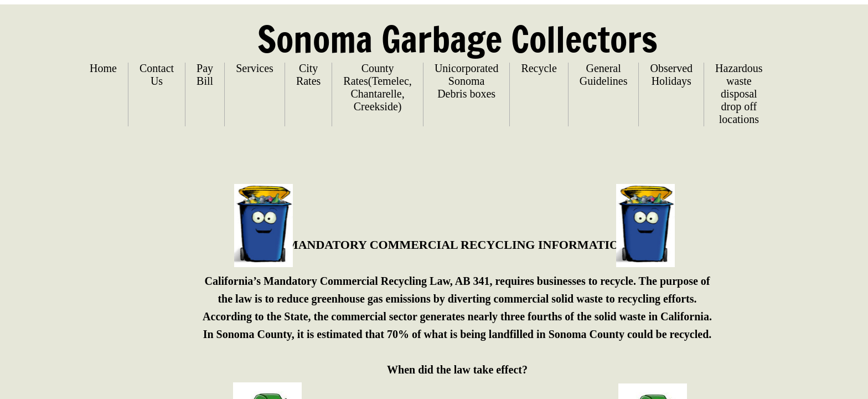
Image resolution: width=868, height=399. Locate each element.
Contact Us (157, 75)
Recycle (539, 68)
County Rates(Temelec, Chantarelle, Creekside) (378, 87)
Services (255, 68)
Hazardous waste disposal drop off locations (739, 94)
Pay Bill (205, 75)
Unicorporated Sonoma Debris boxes (467, 81)
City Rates (308, 75)
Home (103, 68)
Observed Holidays (671, 75)
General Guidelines (604, 75)
